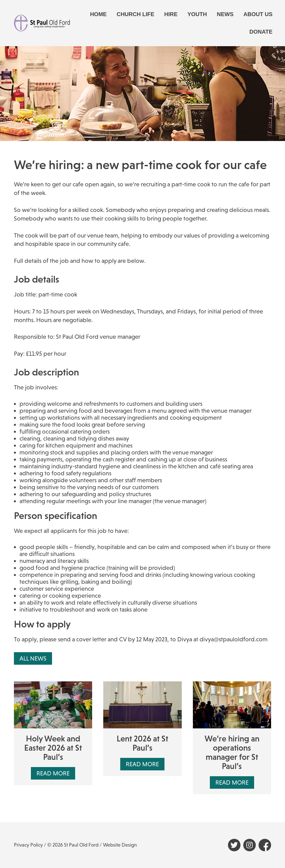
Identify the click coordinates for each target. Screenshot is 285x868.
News (225, 14)
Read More (53, 773)
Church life (136, 14)
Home (98, 14)
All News (33, 658)
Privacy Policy (28, 845)
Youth (197, 14)
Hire (171, 14)
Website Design (120, 845)
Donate (261, 32)
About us (258, 14)
